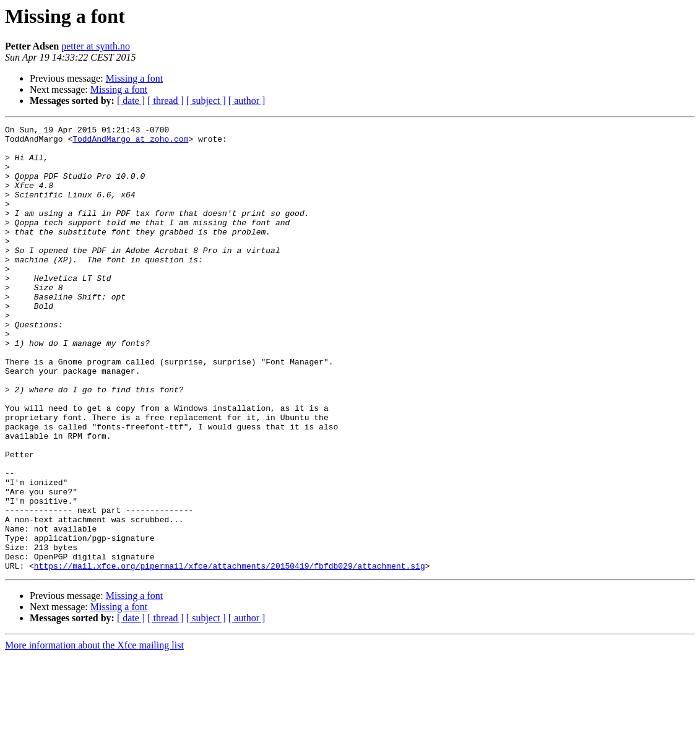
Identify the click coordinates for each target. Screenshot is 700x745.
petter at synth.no (96, 46)
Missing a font (134, 78)
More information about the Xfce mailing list (94, 734)
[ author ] (247, 101)
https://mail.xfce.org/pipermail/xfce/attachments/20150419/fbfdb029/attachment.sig (230, 655)
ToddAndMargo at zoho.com (130, 142)
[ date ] (131, 101)
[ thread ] (166, 101)
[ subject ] (206, 101)
